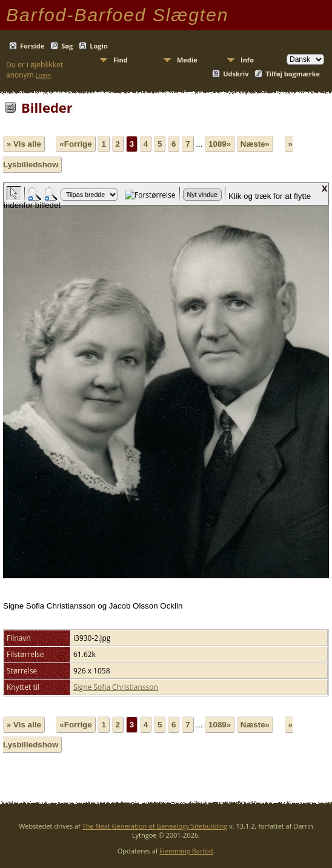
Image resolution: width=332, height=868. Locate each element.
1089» (220, 144)
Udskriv (236, 74)
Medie (187, 60)
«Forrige (75, 144)
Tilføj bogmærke (293, 74)
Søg (67, 46)
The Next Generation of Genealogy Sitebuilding (155, 826)
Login (99, 46)
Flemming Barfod (186, 851)
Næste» (255, 144)
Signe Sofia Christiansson (116, 687)
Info (247, 60)
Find (121, 60)
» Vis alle (24, 144)
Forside (32, 46)
